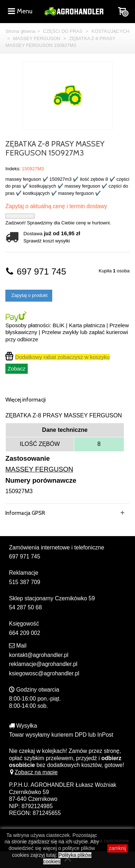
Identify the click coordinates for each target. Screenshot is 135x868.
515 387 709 (25, 582)
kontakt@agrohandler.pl (39, 655)
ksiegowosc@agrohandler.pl (44, 673)
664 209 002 (25, 633)
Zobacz (17, 369)
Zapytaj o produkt (29, 295)
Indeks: (13, 169)
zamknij (118, 848)
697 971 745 (36, 271)
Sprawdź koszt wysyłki (47, 241)
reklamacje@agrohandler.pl (43, 664)
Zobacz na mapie (33, 772)
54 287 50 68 (25, 607)
